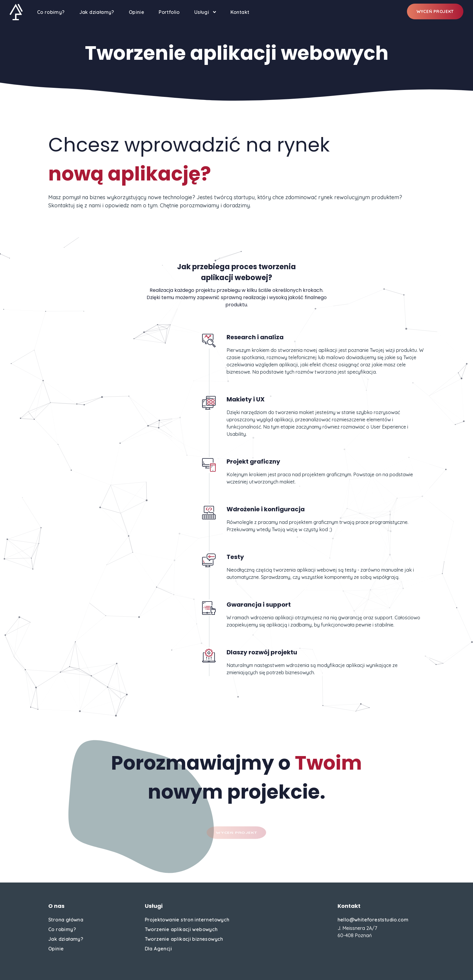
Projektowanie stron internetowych (187, 920)
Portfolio (169, 12)
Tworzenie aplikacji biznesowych (184, 939)
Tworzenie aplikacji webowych (181, 929)
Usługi (205, 12)
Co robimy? (51, 12)
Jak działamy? (97, 12)
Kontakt (240, 12)
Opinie (137, 12)
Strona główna (66, 920)
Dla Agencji (158, 949)
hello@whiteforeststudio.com (373, 920)
